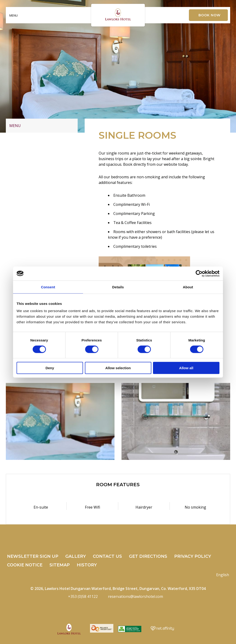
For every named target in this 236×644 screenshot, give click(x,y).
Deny (50, 368)
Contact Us (107, 556)
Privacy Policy (193, 556)
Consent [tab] (48, 287)
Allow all (186, 368)
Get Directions (148, 556)
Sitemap (60, 565)
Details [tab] (118, 287)
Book (210, 15)
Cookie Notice (25, 565)
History (87, 565)
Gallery (76, 556)
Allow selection (118, 368)
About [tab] (188, 287)
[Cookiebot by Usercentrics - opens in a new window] (199, 273)
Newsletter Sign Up (33, 556)
